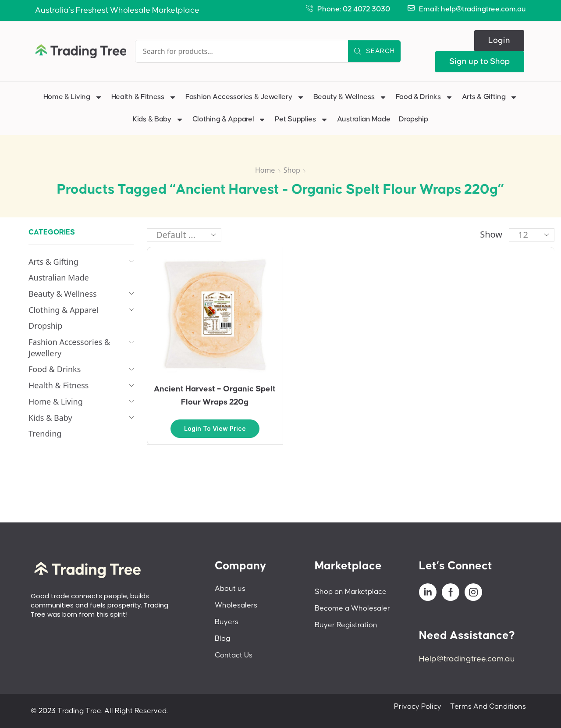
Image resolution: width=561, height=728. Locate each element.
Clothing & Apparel (229, 120)
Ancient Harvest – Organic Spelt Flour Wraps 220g (215, 396)
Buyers (227, 622)
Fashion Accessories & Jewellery (245, 97)
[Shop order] (184, 235)
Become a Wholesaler (352, 608)
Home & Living (73, 97)
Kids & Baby (158, 120)
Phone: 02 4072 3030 (354, 9)
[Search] (374, 51)
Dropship (414, 119)
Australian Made (364, 119)
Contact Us (234, 655)
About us (230, 589)
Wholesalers (236, 605)
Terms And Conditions (488, 707)
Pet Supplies (301, 120)
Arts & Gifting (490, 97)
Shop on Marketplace (351, 592)
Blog (222, 639)
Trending (45, 433)
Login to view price (215, 428)
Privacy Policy (418, 707)
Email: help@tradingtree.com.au (472, 9)
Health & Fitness (144, 97)
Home (265, 170)
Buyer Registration (346, 625)
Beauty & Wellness (350, 97)
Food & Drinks (424, 97)
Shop (292, 170)
